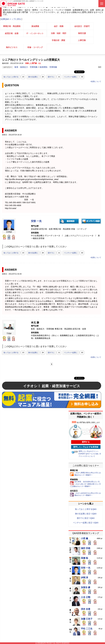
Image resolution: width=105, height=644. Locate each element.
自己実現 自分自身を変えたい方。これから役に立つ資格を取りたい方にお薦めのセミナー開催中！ (86, 484)
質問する (86, 442)
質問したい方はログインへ (88, 451)
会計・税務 (59, 26)
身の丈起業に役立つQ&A (86, 514)
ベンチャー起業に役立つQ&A (86, 523)
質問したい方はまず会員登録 (86, 447)
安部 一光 (36, 221)
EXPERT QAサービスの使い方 (90, 454)
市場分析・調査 (58, 40)
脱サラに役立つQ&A (86, 518)
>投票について (96, 82)
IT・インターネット (35, 33)
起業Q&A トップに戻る (11, 19)
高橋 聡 (84, 558)
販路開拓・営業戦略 (48, 67)
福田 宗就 (86, 548)
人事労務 (82, 40)
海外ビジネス (12, 47)
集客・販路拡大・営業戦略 (26, 67)
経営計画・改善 (12, 33)
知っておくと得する (11, 77)
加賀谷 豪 (86, 587)
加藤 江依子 (87, 619)
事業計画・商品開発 (12, 26)
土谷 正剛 (86, 597)
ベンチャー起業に (71, 77)
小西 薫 (84, 538)
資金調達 (35, 26)
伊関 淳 (84, 578)
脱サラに (51, 77)
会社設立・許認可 (82, 26)
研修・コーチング (35, 47)
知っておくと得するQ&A (86, 509)
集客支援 (82, 33)
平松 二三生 (87, 629)
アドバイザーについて (87, 456)
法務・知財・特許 (59, 33)
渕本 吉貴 (86, 609)
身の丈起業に (33, 77)
